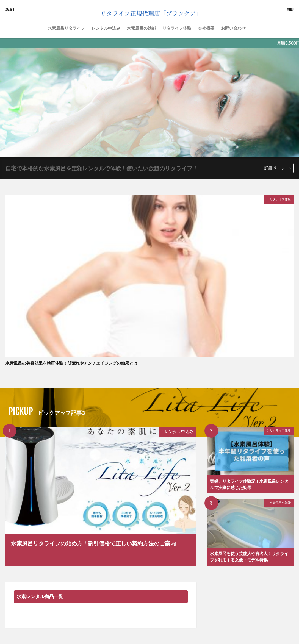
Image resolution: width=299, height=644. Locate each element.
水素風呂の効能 (141, 28)
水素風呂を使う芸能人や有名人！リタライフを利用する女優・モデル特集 (249, 556)
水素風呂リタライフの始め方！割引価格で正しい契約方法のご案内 (93, 543)
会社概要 (206, 28)
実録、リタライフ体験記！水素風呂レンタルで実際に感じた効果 (249, 484)
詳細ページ (275, 168)
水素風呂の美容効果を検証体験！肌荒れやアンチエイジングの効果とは (71, 363)
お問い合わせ (233, 28)
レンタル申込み (106, 28)
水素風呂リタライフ (66, 28)
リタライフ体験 (177, 28)
